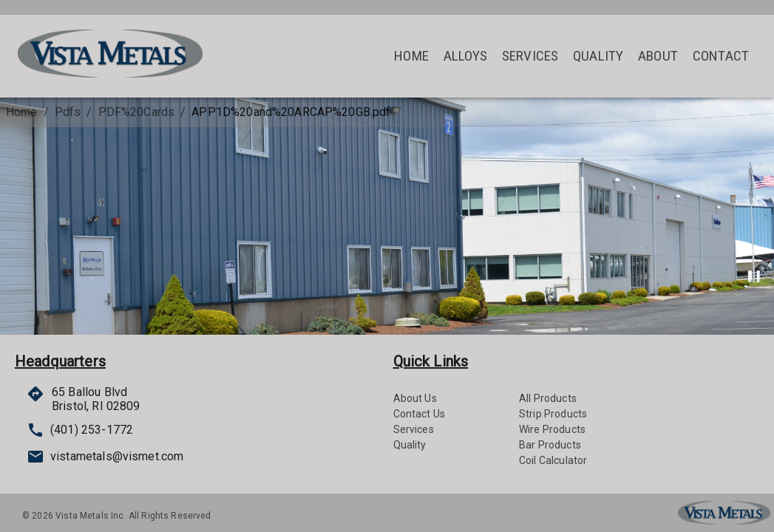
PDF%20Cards (137, 112)
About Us (415, 398)
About (658, 56)
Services (530, 56)
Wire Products (552, 429)
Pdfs (68, 112)
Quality (598, 56)
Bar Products (550, 445)
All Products (548, 398)
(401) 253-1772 (80, 430)
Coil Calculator (553, 460)
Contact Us (420, 414)
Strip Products (553, 414)
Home (411, 56)
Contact (721, 56)
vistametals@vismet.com (90, 457)
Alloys (465, 56)
